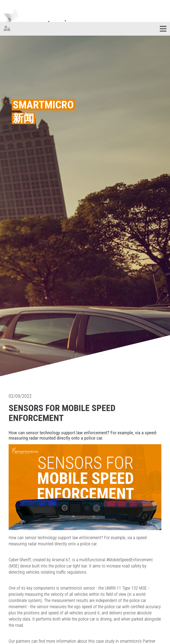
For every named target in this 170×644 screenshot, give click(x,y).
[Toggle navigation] (163, 29)
